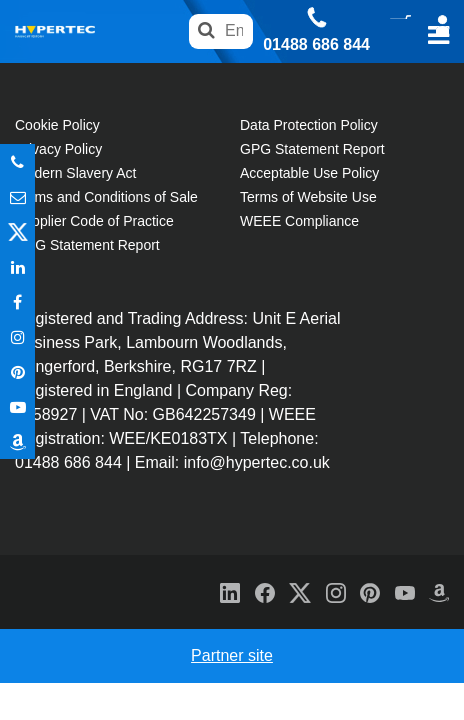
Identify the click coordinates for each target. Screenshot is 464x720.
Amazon (17, 441)
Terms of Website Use (308, 197)
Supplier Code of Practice (94, 221)
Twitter (17, 231)
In (17, 266)
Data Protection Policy (309, 125)
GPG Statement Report (87, 245)
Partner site (232, 655)
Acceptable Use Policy (309, 173)
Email (17, 196)
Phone (17, 161)
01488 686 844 (316, 45)
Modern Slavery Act (75, 173)
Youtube (17, 406)
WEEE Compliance (299, 221)
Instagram (17, 336)
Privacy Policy (58, 149)
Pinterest (17, 371)
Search (206, 31)
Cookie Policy (57, 125)
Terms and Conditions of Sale (106, 197)
